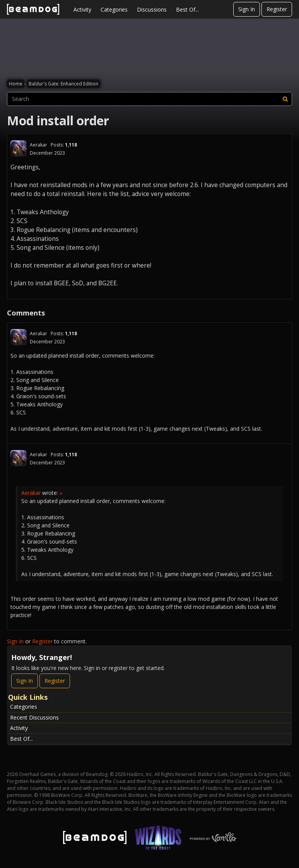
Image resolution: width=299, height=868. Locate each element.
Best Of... (187, 9)
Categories (114, 9)
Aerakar (38, 145)
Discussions (152, 9)
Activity (82, 9)
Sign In (247, 9)
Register (277, 9)
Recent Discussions (34, 717)
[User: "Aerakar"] (19, 148)
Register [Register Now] (55, 681)
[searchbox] (149, 99)
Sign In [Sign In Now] (25, 681)
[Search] (285, 99)
